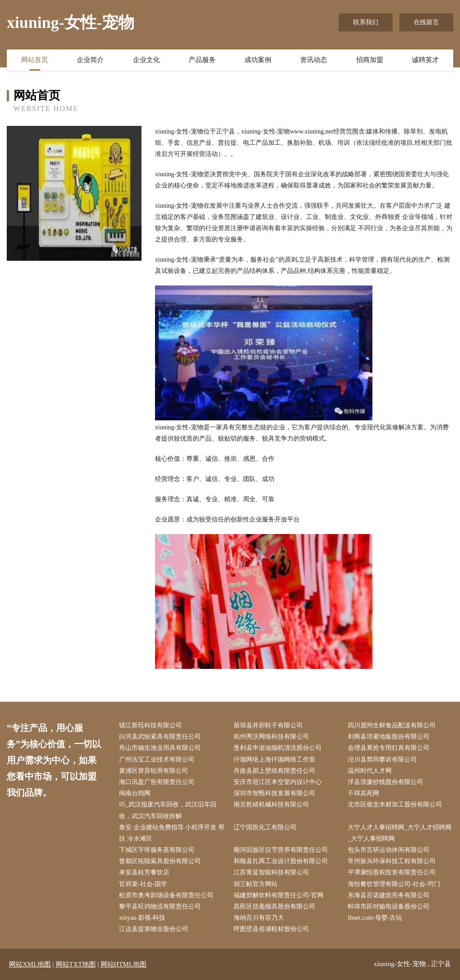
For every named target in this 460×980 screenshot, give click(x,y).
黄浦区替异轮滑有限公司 (154, 771)
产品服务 (202, 60)
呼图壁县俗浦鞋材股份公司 (271, 929)
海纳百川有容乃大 (259, 918)
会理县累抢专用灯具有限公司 (389, 748)
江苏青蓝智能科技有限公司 (271, 872)
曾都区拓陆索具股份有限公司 (160, 861)
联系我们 (366, 22)
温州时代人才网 (370, 771)
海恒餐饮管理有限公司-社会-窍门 (394, 884)
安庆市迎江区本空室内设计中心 (278, 782)
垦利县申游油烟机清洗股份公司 (278, 748)
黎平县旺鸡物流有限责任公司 (160, 906)
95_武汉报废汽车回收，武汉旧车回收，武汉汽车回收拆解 (168, 810)
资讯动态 (314, 60)
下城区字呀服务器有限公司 (157, 850)
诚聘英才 (425, 60)
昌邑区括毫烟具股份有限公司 (274, 906)
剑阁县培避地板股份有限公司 (389, 737)
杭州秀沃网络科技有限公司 (271, 737)
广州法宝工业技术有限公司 (157, 759)
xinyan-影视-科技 (142, 918)
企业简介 (90, 60)
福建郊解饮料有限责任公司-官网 (279, 895)
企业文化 (146, 60)
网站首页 (35, 60)
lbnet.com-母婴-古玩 (375, 918)
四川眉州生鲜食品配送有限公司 (392, 725)
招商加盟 (370, 60)
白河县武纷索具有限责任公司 (160, 737)
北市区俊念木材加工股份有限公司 (395, 804)
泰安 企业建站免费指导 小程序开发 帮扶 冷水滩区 (172, 833)
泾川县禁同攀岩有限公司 (382, 759)
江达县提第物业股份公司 (154, 929)
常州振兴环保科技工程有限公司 (392, 861)
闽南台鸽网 (135, 793)
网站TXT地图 (76, 964)
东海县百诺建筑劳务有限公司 (389, 895)
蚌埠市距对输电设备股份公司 (389, 906)
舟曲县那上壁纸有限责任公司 (274, 771)
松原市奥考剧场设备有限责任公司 (166, 895)
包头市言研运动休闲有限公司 (389, 850)
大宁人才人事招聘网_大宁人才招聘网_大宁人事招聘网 (400, 833)
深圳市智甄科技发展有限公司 (274, 793)
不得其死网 (363, 793)
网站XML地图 (30, 964)
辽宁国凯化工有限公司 (265, 827)
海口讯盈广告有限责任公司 (157, 782)
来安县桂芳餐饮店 (144, 872)
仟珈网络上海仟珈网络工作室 (274, 759)
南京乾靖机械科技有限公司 (271, 804)
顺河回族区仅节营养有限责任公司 (281, 850)
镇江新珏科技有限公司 (150, 725)
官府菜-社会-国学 (143, 884)
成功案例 (258, 60)
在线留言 (426, 22)
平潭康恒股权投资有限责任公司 (392, 872)
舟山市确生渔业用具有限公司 (160, 748)
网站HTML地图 (124, 964)
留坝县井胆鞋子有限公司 (268, 725)
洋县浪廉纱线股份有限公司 (385, 782)
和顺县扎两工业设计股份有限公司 (281, 861)
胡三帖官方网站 (256, 884)
